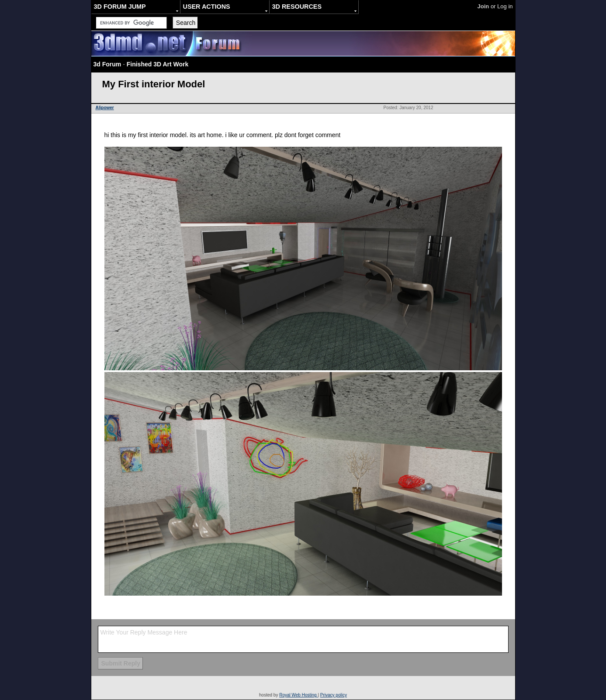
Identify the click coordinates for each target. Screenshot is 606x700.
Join (483, 6)
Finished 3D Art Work (158, 64)
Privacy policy (334, 695)
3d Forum (107, 64)
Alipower (105, 108)
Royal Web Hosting (298, 695)
